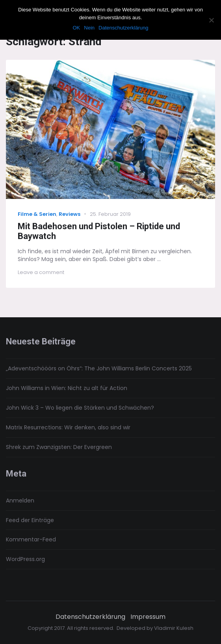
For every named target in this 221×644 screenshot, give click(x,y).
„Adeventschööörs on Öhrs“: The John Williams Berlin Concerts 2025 (99, 368)
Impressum (148, 617)
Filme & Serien (37, 214)
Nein (89, 28)
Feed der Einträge (30, 520)
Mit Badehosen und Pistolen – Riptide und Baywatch (99, 231)
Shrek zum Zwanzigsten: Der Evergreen (59, 447)
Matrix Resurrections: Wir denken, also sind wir (68, 427)
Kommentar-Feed (31, 539)
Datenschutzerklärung (90, 617)
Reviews (70, 214)
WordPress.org (25, 559)
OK (76, 28)
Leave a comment (41, 272)
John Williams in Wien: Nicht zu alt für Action (67, 388)
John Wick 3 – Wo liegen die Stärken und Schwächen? (80, 408)
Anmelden (20, 500)
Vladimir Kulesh (174, 628)
